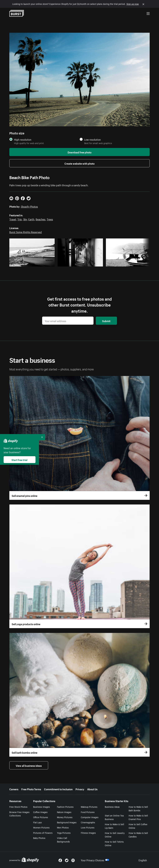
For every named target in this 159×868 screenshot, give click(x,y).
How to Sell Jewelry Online (115, 835)
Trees (50, 219)
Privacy (80, 789)
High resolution (23, 139)
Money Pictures (65, 817)
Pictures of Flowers (43, 833)
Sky (25, 219)
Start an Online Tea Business (114, 817)
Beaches (40, 219)
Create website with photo (79, 163)
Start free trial (19, 460)
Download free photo (79, 152)
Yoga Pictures (64, 833)
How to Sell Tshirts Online (114, 843)
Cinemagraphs (88, 822)
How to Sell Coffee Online (138, 826)
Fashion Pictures (65, 807)
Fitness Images (88, 833)
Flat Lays (37, 822)
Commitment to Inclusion (58, 789)
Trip (20, 219)
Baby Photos (39, 838)
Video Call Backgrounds (63, 840)
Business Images (42, 807)
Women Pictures (41, 827)
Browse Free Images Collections (19, 814)
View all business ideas (29, 765)
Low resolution (93, 139)
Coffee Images (40, 812)
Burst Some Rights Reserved (26, 232)
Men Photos (63, 827)
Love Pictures (88, 827)
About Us (92, 789)
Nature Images (64, 812)
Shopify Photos (29, 206)
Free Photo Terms (31, 789)
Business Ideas (112, 807)
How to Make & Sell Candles (138, 835)
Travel (13, 219)
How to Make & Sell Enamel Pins (138, 817)
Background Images (67, 822)
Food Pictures (88, 812)
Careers (14, 789)
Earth (31, 219)
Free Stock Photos (18, 807)
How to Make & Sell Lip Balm (114, 826)
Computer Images (90, 817)
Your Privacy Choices (95, 860)
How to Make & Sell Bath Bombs (138, 808)
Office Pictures (41, 817)
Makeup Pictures (89, 807)
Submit (106, 321)
